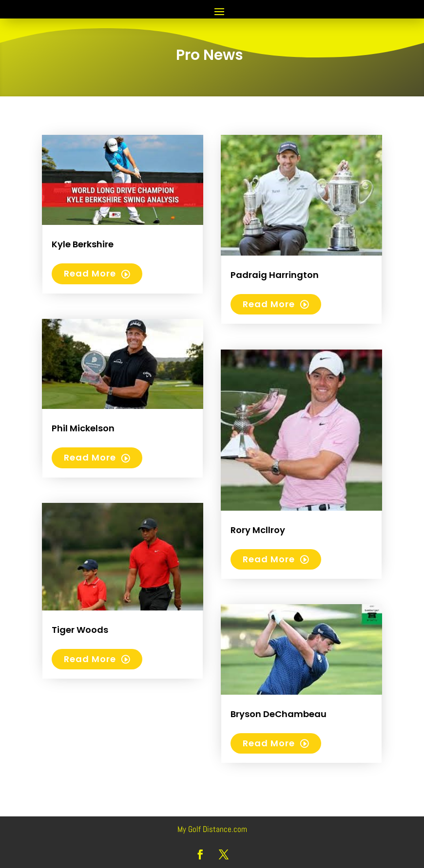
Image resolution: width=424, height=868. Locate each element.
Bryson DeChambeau (279, 714)
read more (90, 273)
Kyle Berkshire (83, 244)
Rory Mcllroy (258, 530)
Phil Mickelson (83, 428)
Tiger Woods (80, 630)
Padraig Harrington (275, 275)
